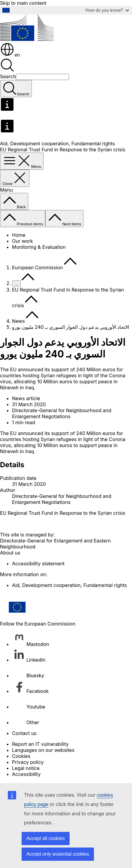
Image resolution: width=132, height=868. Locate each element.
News (18, 321)
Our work (22, 241)
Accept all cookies (46, 838)
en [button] (10, 55)
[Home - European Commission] (27, 39)
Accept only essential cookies (58, 854)
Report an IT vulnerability (40, 744)
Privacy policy (28, 762)
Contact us (24, 733)
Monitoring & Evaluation (39, 247)
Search (8, 76)
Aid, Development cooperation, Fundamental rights (57, 144)
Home (19, 235)
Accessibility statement (38, 564)
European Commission (37, 267)
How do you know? (107, 10)
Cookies (21, 756)
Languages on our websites (43, 750)
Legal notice (26, 768)
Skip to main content (23, 3)
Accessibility (26, 774)
